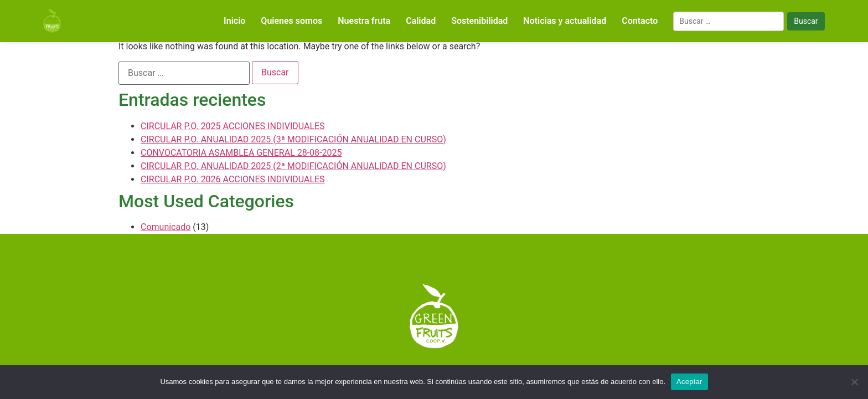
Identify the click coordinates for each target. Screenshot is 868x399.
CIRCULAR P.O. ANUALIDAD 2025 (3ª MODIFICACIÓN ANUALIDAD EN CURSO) (293, 139)
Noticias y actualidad (565, 21)
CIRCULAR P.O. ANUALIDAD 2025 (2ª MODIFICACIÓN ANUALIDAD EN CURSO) (293, 166)
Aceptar (689, 382)
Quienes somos (291, 21)
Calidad (421, 21)
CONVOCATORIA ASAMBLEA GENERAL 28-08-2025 (241, 153)
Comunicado (166, 227)
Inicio (234, 21)
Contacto (640, 21)
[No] (854, 382)
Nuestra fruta (364, 21)
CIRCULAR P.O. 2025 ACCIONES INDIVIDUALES (233, 126)
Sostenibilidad (479, 21)
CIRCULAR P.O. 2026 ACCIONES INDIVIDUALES (233, 179)
